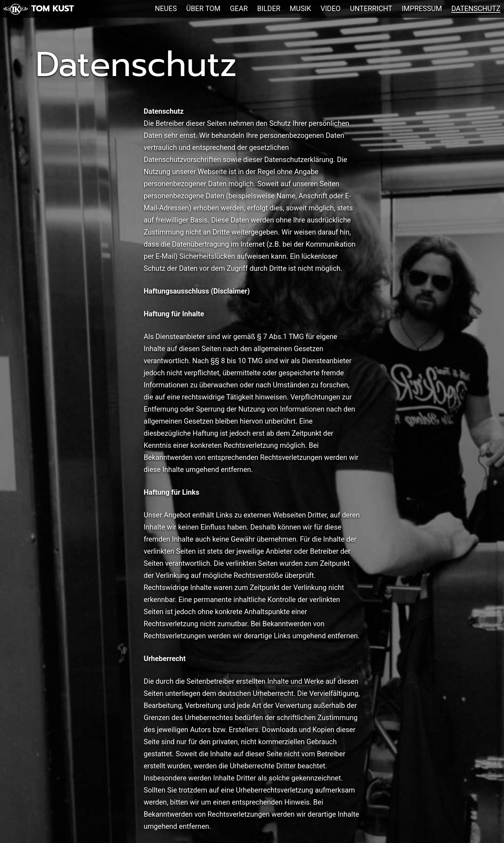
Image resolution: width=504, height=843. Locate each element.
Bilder (269, 9)
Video (330, 9)
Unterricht (371, 9)
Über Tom (203, 9)
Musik (300, 9)
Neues (166, 9)
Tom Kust (53, 9)
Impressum (422, 9)
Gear (239, 9)
